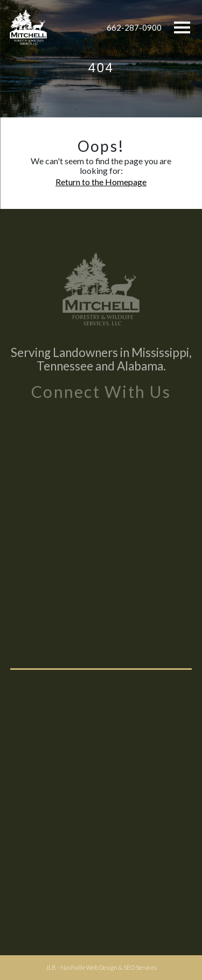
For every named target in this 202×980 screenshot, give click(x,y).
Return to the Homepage (101, 182)
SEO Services (140, 967)
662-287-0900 (134, 27)
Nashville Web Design (89, 967)
